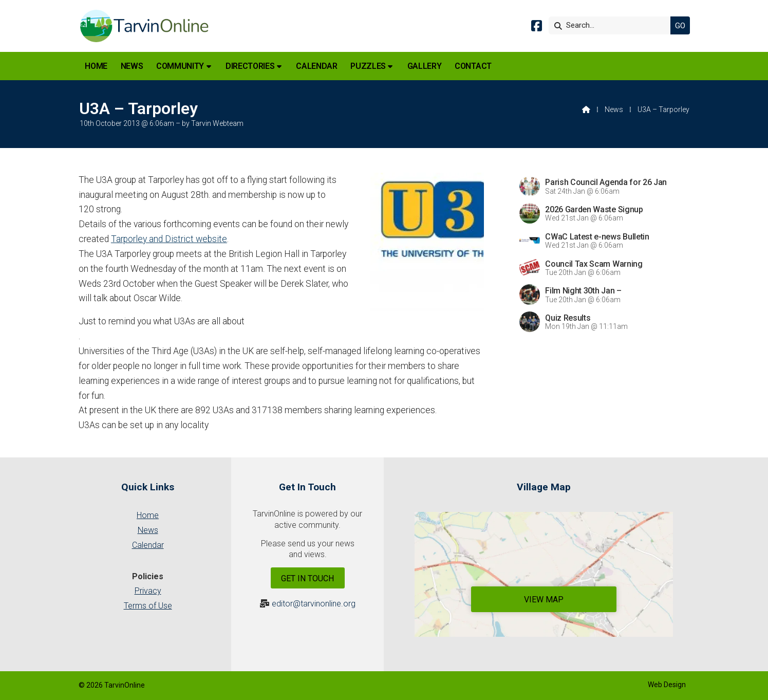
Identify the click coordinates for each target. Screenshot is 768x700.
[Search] (612, 25)
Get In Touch (307, 578)
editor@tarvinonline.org (314, 604)
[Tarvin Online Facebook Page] (537, 27)
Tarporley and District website (169, 239)
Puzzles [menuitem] (368, 66)
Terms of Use (148, 606)
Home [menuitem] (96, 66)
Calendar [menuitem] (316, 66)
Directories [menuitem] (250, 66)
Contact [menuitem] (473, 66)
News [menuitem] (132, 66)
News (614, 109)
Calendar (148, 545)
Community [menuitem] (180, 66)
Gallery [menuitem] (425, 66)
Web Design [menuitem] (667, 685)
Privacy (148, 591)
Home (148, 515)
